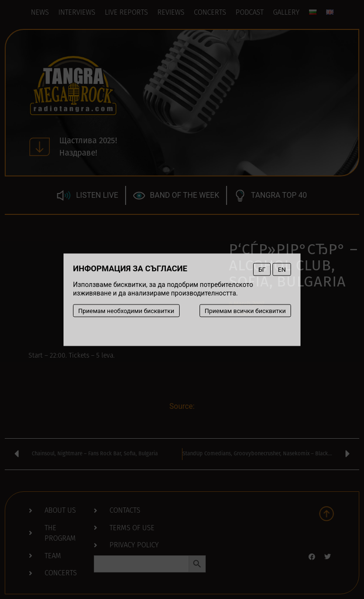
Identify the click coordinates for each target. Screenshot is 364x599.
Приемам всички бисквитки (245, 310)
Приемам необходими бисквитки (126, 310)
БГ (262, 269)
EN (282, 269)
